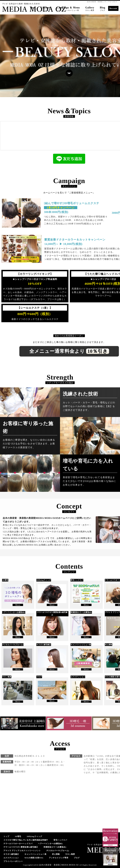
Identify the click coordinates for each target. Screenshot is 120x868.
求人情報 (56, 854)
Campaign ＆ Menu (68, 9)
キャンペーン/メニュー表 (35, 854)
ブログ (77, 858)
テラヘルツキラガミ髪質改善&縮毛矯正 (21, 847)
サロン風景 (70, 854)
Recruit (113, 8)
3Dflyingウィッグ (34, 836)
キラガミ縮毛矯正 (11, 854)
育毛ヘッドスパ (60, 840)
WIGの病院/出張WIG (34, 858)
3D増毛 (18, 836)
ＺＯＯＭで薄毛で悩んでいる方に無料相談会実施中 (26, 840)
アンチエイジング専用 (59, 858)
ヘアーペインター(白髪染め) (50, 844)
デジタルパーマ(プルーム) (58, 851)
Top (32, 9)
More (18, 605)
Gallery (90, 9)
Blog (103, 9)
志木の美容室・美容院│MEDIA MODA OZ (59, 865)
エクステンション (11, 858)
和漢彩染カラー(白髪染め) (55, 847)
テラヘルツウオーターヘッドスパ (18, 844)
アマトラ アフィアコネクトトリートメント (22, 851)
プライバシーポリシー (13, 861)
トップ (6, 836)
